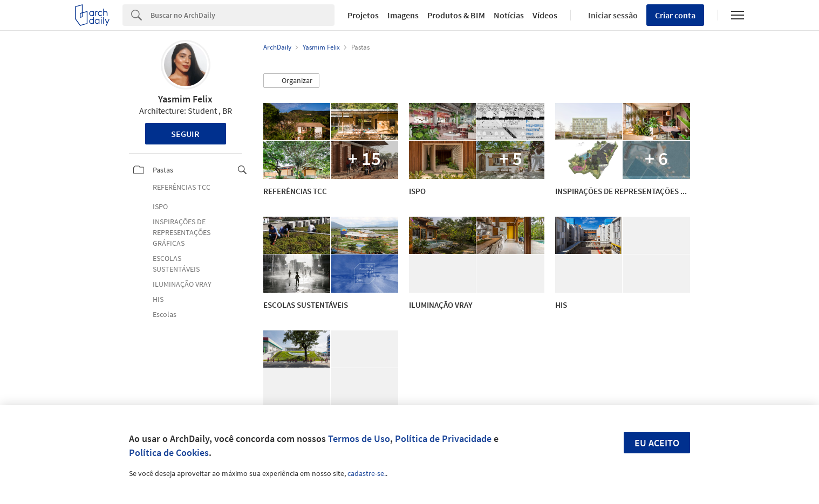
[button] (291, 81)
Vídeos (545, 15)
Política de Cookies (169, 453)
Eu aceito (657, 443)
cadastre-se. (367, 473)
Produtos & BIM (456, 15)
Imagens (403, 15)
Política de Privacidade (443, 439)
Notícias (509, 15)
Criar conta (675, 15)
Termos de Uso (359, 439)
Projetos (363, 15)
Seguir (185, 134)
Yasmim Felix (185, 99)
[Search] (243, 15)
